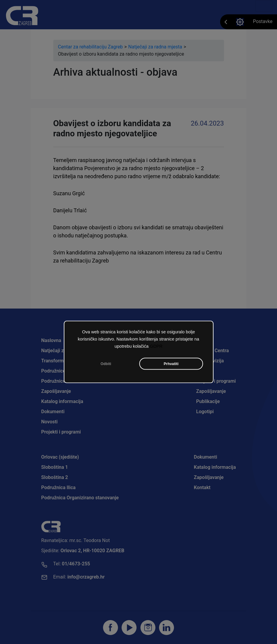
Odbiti (106, 364)
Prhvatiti (171, 364)
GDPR (156, 346)
